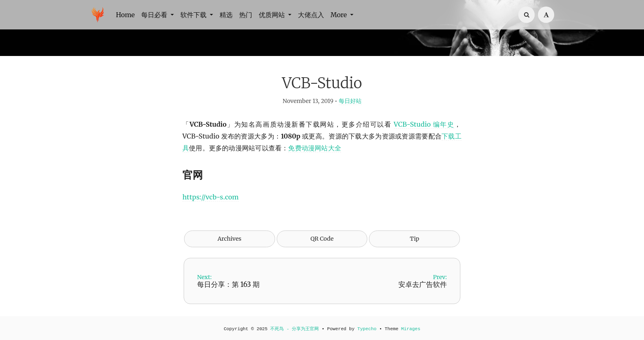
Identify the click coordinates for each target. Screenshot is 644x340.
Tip (414, 239)
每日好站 (350, 101)
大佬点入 (311, 15)
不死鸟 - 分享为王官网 (294, 329)
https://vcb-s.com (211, 197)
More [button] (340, 15)
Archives (230, 239)
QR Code (322, 239)
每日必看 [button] (155, 15)
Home (125, 15)
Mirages (411, 329)
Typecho (367, 329)
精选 (226, 15)
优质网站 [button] (273, 15)
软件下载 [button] (194, 15)
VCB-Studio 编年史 (424, 124)
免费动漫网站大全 (315, 148)
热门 (246, 15)
